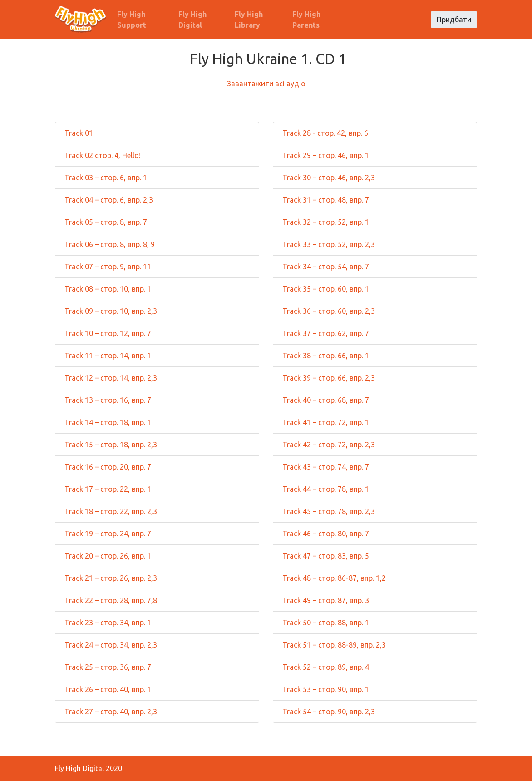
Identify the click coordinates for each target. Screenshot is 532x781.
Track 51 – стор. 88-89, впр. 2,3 (334, 645)
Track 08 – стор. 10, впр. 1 (108, 289)
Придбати (454, 20)
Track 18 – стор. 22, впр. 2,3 (111, 511)
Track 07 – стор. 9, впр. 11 (108, 267)
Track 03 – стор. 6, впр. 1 (106, 178)
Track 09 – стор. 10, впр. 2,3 (111, 311)
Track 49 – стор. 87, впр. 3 (326, 600)
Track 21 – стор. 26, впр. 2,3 (111, 578)
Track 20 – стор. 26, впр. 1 (108, 556)
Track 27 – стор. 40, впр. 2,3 (111, 712)
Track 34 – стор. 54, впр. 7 (326, 267)
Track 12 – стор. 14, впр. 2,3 (111, 378)
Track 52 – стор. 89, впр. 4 (326, 667)
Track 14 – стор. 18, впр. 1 (108, 422)
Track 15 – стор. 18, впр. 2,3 (111, 445)
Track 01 (79, 133)
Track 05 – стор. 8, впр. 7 (106, 222)
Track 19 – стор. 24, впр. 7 (108, 534)
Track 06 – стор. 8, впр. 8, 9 (110, 244)
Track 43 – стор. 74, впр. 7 (326, 467)
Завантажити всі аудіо (266, 84)
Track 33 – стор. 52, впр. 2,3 (329, 244)
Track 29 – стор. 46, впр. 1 (326, 155)
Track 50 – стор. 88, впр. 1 (326, 623)
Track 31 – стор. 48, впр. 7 (326, 200)
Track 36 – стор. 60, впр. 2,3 (329, 311)
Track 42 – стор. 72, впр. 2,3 (329, 445)
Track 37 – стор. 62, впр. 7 (326, 333)
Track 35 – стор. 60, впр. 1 (326, 289)
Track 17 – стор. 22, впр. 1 (108, 489)
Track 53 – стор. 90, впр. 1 (326, 689)
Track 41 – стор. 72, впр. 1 (326, 422)
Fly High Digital (192, 20)
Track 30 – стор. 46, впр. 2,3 (329, 178)
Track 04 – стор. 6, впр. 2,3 (109, 200)
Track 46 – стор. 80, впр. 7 (326, 534)
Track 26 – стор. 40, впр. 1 (108, 689)
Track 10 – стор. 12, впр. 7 (108, 333)
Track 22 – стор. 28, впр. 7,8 (111, 600)
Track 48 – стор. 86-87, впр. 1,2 (334, 578)
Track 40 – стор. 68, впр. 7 (326, 400)
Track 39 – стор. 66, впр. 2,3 (329, 378)
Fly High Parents (306, 20)
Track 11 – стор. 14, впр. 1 (108, 356)
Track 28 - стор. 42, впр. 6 (325, 133)
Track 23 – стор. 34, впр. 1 (108, 623)
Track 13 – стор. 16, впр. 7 (108, 400)
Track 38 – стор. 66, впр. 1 (326, 356)
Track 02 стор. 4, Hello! (103, 155)
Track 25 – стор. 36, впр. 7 (108, 667)
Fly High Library (249, 20)
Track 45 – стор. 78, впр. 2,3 (329, 511)
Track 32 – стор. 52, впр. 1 (326, 222)
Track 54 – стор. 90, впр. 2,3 (329, 712)
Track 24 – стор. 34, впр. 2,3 (111, 645)
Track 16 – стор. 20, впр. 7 (108, 467)
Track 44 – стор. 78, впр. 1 (326, 489)
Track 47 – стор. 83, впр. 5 (326, 556)
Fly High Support (132, 20)
